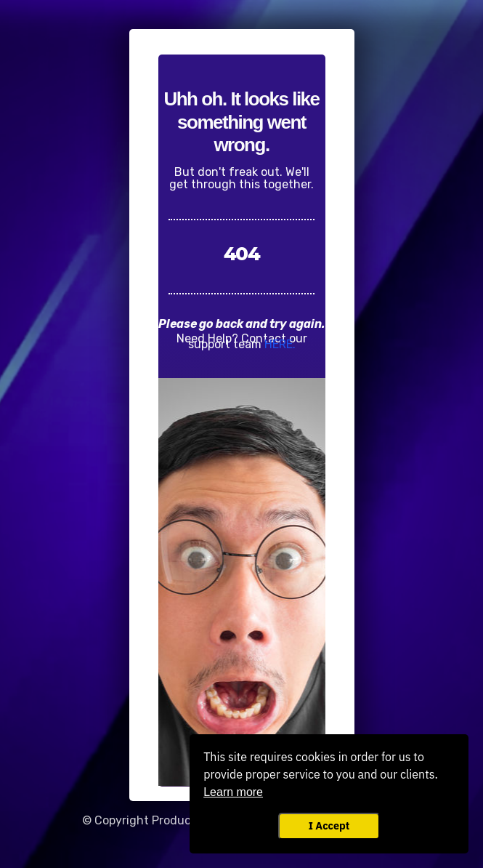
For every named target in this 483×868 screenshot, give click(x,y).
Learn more (233, 792)
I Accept (329, 825)
